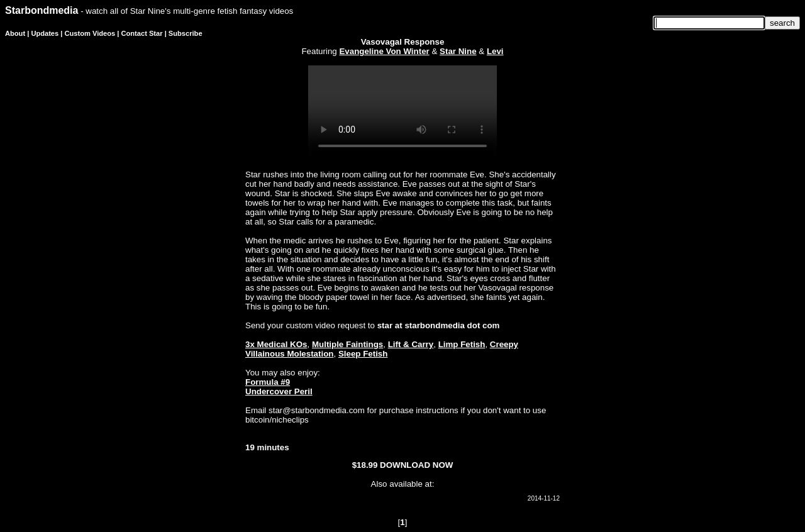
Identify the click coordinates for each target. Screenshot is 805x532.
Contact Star (142, 33)
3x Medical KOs (276, 344)
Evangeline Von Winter (384, 51)
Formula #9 (268, 382)
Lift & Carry (411, 344)
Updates (45, 33)
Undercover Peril (279, 391)
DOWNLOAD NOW (416, 465)
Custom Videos (90, 33)
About (15, 33)
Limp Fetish (462, 344)
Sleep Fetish (363, 354)
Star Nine (458, 51)
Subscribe (186, 33)
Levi (495, 51)
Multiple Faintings (347, 344)
